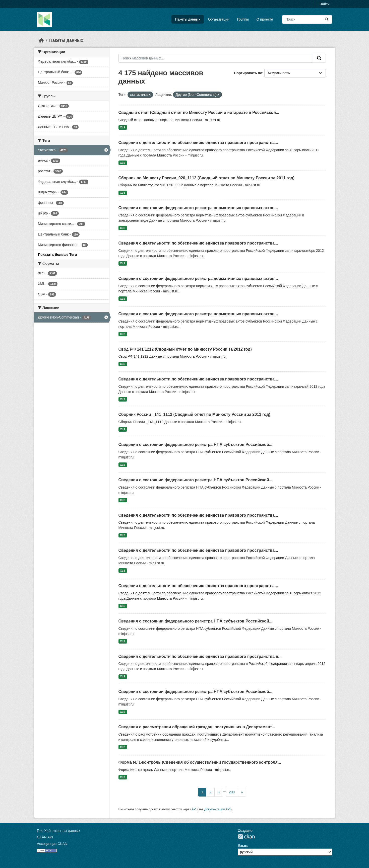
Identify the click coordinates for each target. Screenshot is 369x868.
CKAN (246, 837)
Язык (242, 846)
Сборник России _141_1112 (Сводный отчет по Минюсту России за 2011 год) (194, 414)
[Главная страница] (41, 40)
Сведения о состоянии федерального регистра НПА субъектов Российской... (196, 445)
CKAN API (45, 837)
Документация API (218, 809)
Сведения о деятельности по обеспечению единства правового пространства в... (200, 656)
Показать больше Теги (57, 255)
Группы (243, 19)
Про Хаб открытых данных (58, 831)
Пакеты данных (188, 19)
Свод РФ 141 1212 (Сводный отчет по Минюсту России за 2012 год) (185, 349)
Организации (219, 19)
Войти (325, 4)
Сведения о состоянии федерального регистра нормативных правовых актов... (198, 208)
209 (232, 792)
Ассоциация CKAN (52, 844)
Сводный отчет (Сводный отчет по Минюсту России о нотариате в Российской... (199, 112)
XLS (122, 127)
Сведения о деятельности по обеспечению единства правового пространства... (198, 143)
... (224, 790)
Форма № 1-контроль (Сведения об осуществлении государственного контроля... (200, 762)
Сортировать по (248, 73)
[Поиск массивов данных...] (307, 19)
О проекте (265, 19)
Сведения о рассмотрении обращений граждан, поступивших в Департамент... (197, 727)
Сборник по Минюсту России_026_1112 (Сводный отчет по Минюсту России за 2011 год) (207, 178)
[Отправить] (327, 19)
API (194, 809)
